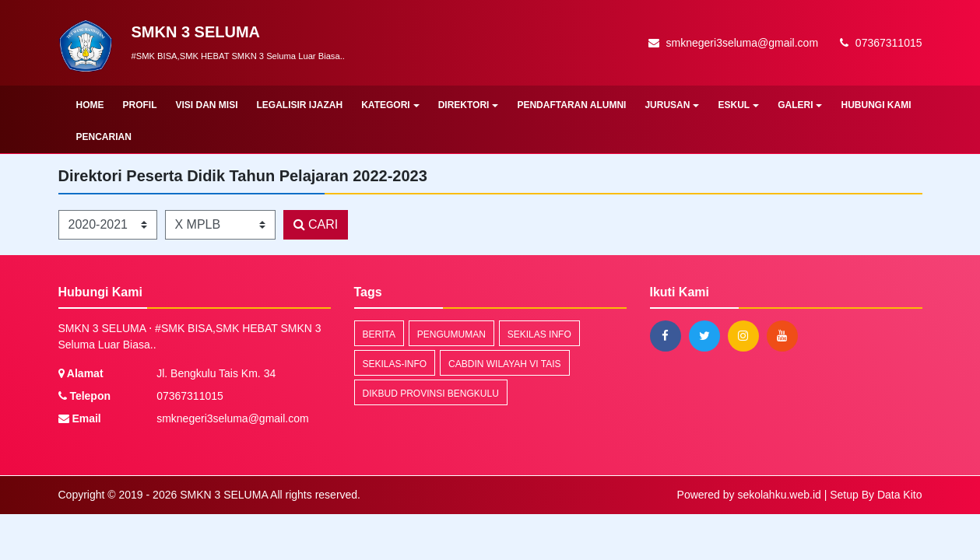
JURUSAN (672, 105)
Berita (379, 334)
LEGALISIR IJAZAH (300, 105)
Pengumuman (451, 334)
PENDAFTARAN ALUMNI (571, 105)
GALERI (800, 105)
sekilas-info (395, 364)
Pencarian (104, 137)
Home (90, 105)
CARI (316, 224)
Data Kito (900, 495)
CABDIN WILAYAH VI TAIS (504, 364)
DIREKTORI (469, 105)
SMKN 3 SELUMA (222, 495)
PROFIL (140, 105)
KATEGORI (390, 105)
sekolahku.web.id (779, 495)
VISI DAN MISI (207, 105)
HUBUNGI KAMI (876, 105)
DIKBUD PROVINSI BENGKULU (431, 394)
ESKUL (738, 105)
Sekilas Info (539, 334)
